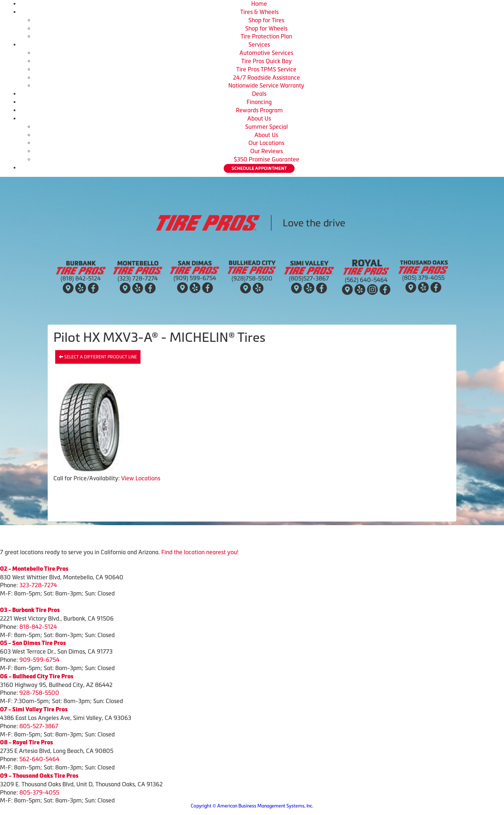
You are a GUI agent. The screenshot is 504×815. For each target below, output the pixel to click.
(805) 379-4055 (423, 278)
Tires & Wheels (259, 12)
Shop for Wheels (266, 28)
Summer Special (267, 127)
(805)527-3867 (309, 278)
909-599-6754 (39, 660)
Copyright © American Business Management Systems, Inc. (252, 806)
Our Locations (266, 143)
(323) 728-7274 (138, 278)
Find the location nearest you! (200, 552)
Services (259, 44)
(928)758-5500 (252, 278)
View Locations (141, 478)
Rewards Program (259, 110)
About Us (259, 118)
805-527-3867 (39, 726)
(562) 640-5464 (366, 280)
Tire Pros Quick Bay (267, 61)
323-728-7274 (38, 585)
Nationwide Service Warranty (266, 85)
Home (259, 4)
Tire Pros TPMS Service (266, 69)
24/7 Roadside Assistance (267, 77)
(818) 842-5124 (81, 278)
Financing (259, 102)
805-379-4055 (39, 792)
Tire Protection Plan (266, 36)
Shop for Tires (266, 20)
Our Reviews (267, 151)
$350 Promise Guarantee (267, 159)
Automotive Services (266, 53)
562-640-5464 (39, 759)
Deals (259, 94)
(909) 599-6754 (195, 278)
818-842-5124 (38, 627)
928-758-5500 (39, 693)
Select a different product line (98, 357)
